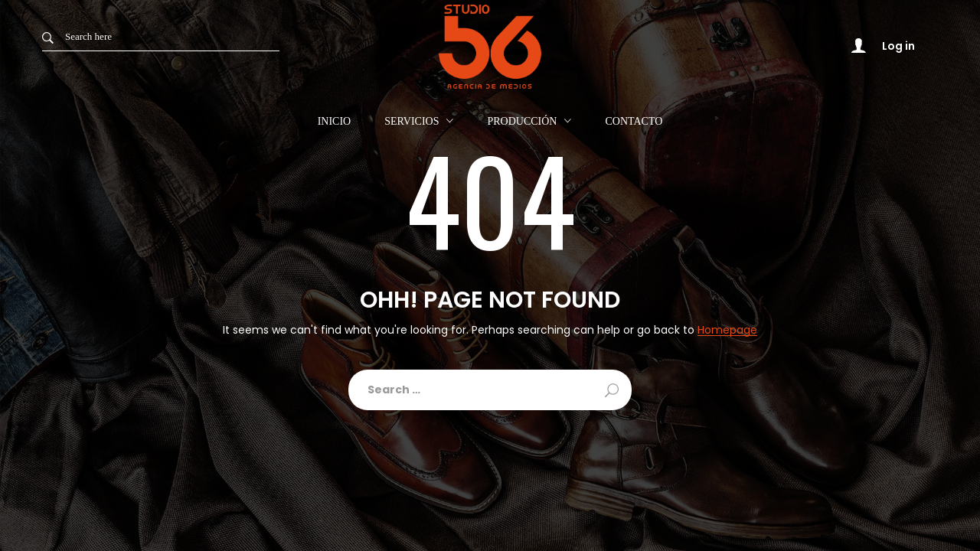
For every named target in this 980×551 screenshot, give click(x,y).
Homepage (727, 330)
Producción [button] (522, 121)
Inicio (335, 122)
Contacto (634, 122)
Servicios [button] (412, 121)
